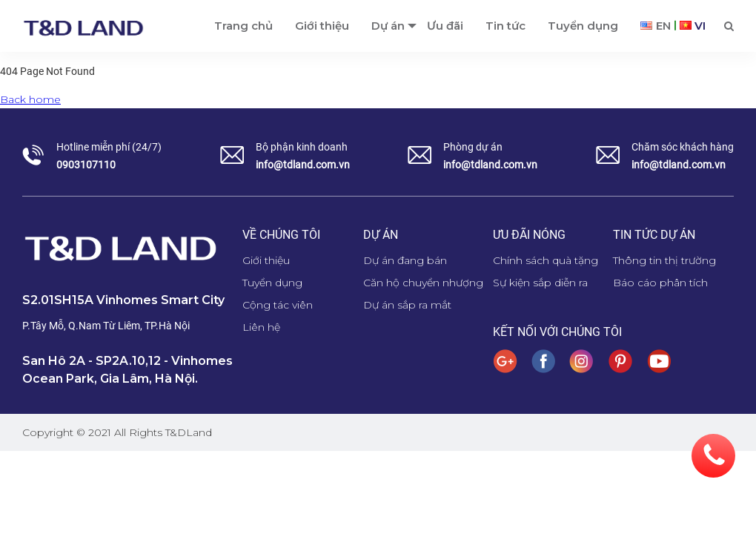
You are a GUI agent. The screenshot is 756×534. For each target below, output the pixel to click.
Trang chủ (243, 26)
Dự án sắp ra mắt (407, 305)
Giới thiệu (322, 26)
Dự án (388, 26)
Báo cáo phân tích (660, 283)
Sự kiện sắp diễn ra (540, 283)
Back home (30, 99)
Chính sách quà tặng (546, 260)
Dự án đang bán (405, 260)
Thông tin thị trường (664, 260)
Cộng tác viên (278, 305)
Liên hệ (261, 327)
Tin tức (505, 26)
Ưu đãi (445, 26)
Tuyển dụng (583, 26)
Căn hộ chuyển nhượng (423, 283)
